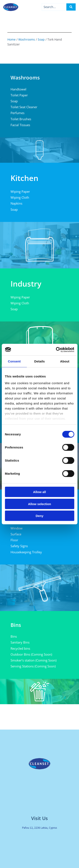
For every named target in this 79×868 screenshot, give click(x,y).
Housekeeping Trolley (26, 552)
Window (17, 528)
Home (11, 39)
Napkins (16, 203)
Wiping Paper (20, 191)
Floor (14, 540)
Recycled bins (20, 648)
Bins (14, 636)
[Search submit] (71, 7)
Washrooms (27, 39)
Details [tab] (40, 361)
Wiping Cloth (20, 197)
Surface (16, 534)
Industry (26, 284)
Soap (41, 39)
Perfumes (17, 113)
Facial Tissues (20, 125)
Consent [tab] (14, 361)
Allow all (39, 492)
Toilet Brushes (21, 119)
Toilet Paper (19, 95)
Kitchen (24, 178)
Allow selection (39, 504)
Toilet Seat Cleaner (24, 107)
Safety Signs (19, 546)
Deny (39, 516)
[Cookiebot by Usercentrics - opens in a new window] (56, 350)
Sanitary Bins (20, 642)
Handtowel (18, 89)
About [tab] (65, 361)
